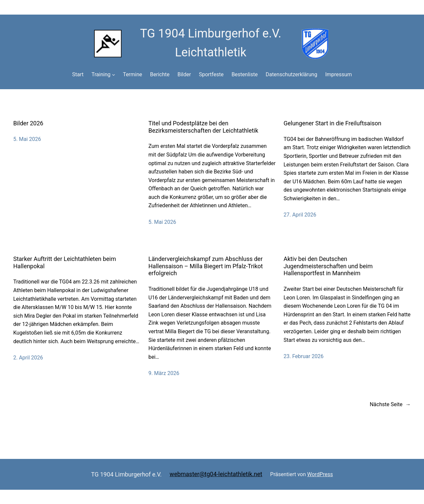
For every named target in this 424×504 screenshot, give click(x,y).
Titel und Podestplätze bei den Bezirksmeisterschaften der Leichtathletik (203, 127)
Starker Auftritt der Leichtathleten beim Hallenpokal (65, 262)
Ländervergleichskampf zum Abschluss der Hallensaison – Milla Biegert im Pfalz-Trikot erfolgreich (206, 266)
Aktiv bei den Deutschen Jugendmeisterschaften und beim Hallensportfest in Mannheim (328, 266)
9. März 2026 (164, 373)
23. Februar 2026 (304, 356)
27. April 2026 (300, 215)
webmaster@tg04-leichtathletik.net (216, 474)
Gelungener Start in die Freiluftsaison (332, 123)
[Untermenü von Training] (114, 75)
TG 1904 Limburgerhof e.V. (126, 474)
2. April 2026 (28, 358)
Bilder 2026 (28, 123)
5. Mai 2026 (27, 139)
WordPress (320, 474)
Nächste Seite (390, 405)
